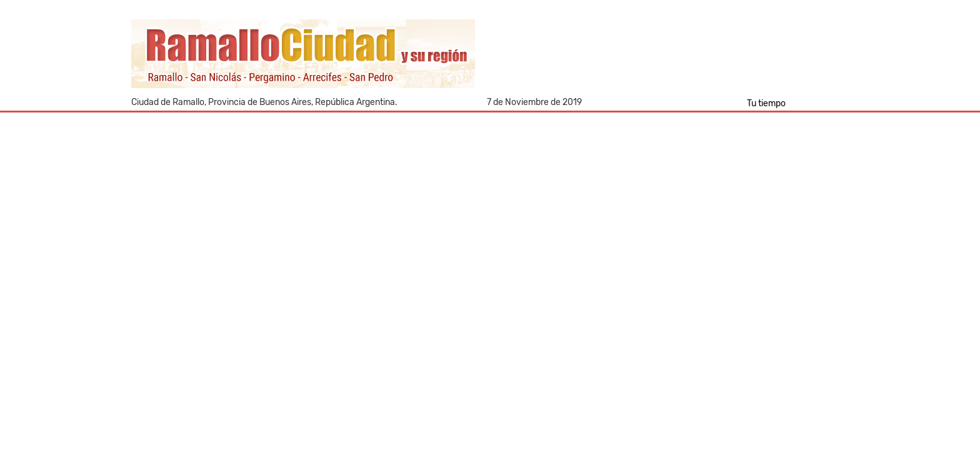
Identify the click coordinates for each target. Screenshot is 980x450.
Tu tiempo (766, 103)
